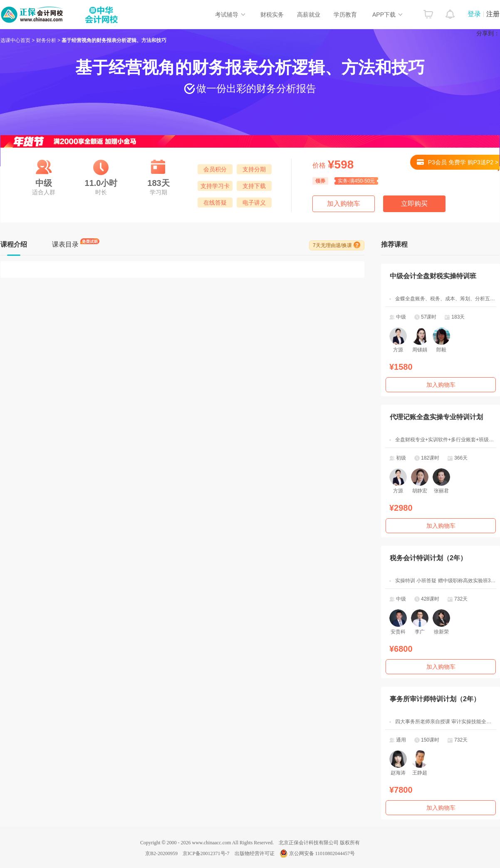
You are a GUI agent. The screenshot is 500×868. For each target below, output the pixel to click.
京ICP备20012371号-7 (206, 853)
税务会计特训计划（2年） (428, 558)
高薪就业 (309, 15)
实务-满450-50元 (356, 181)
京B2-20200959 (161, 853)
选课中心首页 (15, 40)
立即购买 (414, 204)
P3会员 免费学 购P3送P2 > (458, 164)
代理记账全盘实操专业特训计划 (436, 417)
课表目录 (65, 244)
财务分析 (46, 40)
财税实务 (272, 15)
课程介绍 (14, 244)
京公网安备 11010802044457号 (317, 853)
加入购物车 (344, 204)
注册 (493, 14)
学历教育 (345, 15)
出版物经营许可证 (255, 853)
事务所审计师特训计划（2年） (435, 699)
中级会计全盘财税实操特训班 (433, 276)
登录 (474, 14)
